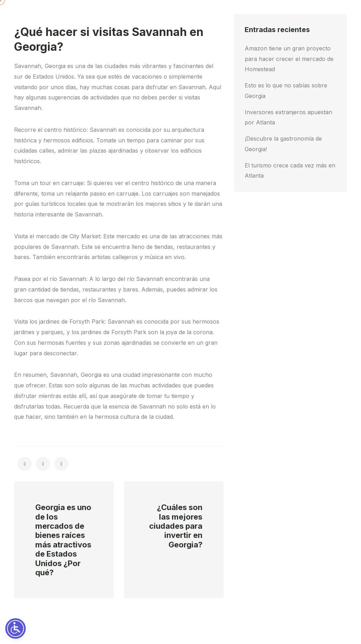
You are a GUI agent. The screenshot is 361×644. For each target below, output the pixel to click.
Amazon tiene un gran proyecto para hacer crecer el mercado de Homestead (289, 59)
